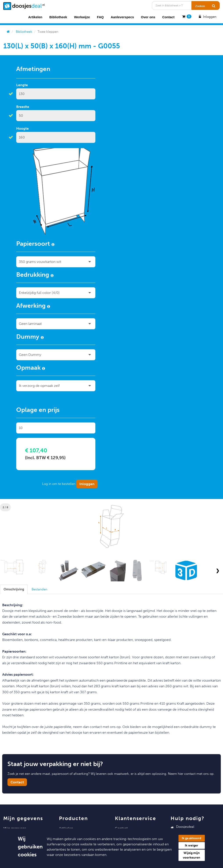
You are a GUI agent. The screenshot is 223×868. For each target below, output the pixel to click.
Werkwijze (82, 17)
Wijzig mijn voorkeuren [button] (192, 855)
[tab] (14, 589)
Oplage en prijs (38, 411)
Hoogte (22, 128)
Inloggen (207, 17)
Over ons (148, 17)
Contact (168, 17)
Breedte (23, 107)
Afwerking (33, 306)
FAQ (100, 17)
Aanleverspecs (122, 17)
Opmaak (31, 368)
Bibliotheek (58, 17)
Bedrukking (35, 275)
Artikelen (35, 17)
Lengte (22, 85)
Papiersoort (35, 244)
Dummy (30, 337)
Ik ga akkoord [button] (192, 838)
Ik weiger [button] (192, 845)
